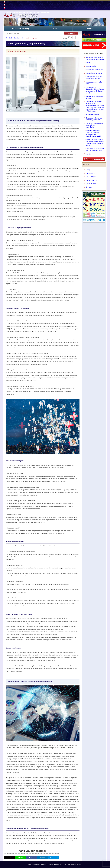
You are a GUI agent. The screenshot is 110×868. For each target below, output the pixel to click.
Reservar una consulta (94, 159)
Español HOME (19, 38)
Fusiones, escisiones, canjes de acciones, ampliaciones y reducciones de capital (93, 133)
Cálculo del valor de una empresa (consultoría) (94, 119)
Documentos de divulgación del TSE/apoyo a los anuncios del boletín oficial (95, 90)
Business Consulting (21, 29)
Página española (91, 180)
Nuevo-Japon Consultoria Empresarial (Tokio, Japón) (95, 58)
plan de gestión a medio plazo (94, 83)
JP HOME (9, 38)
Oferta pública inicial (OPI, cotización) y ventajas (95, 77)
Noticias (89, 154)
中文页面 (89, 187)
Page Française (91, 177)
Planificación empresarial (94, 70)
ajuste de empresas (92, 114)
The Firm (89, 29)
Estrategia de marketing (94, 73)
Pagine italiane (91, 184)
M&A (55, 29)
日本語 (88, 170)
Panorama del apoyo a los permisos (95, 97)
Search (71, 33)
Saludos (89, 63)
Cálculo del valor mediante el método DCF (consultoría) (95, 125)
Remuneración (91, 66)
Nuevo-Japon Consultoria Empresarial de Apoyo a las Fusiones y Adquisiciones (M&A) (95, 142)
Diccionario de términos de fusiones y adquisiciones (95, 149)
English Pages (91, 173)
